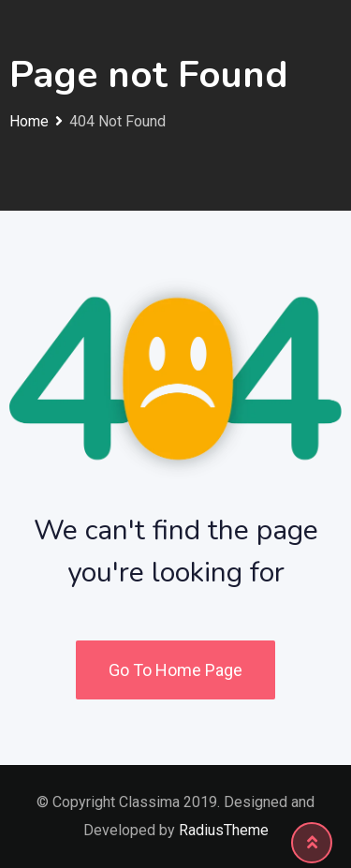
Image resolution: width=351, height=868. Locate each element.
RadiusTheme (224, 830)
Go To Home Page (175, 670)
